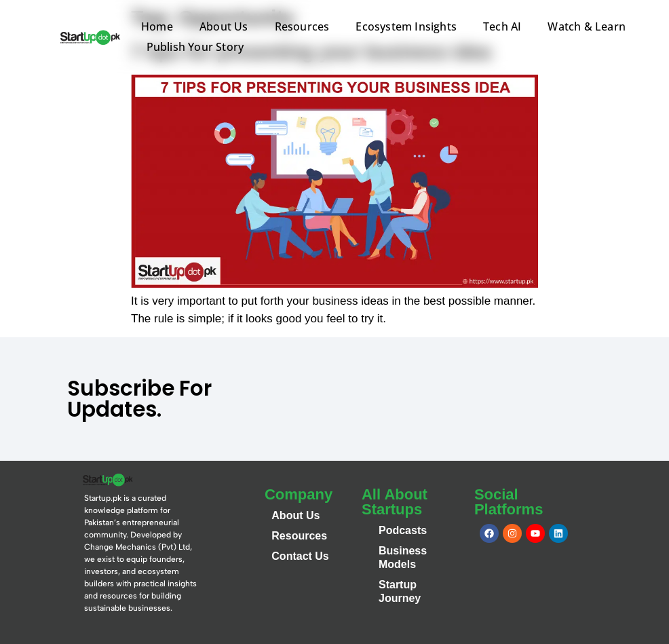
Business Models (403, 557)
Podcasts (403, 530)
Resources (302, 26)
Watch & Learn (587, 26)
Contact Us (300, 556)
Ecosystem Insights (406, 26)
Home (157, 26)
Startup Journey (400, 591)
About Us (224, 26)
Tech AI (502, 26)
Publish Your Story (195, 47)
